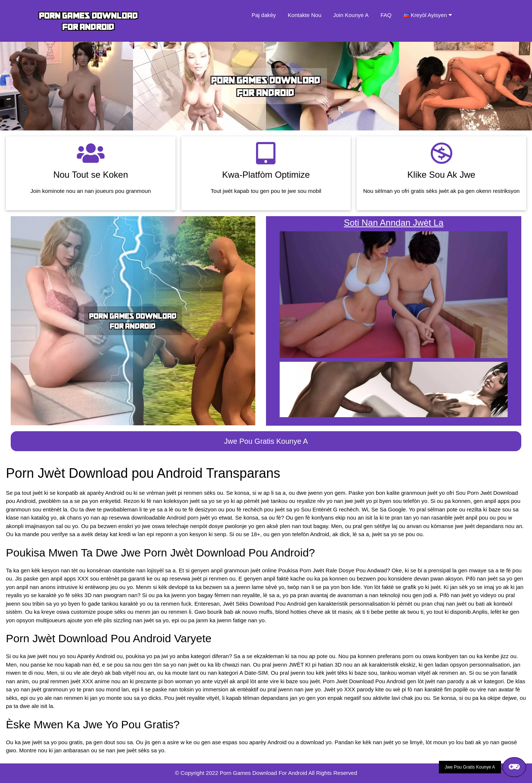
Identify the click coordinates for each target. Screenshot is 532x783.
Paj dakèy (264, 15)
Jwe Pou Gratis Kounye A (266, 441)
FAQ (386, 15)
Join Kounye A (351, 15)
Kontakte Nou (305, 15)
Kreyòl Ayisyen (431, 15)
